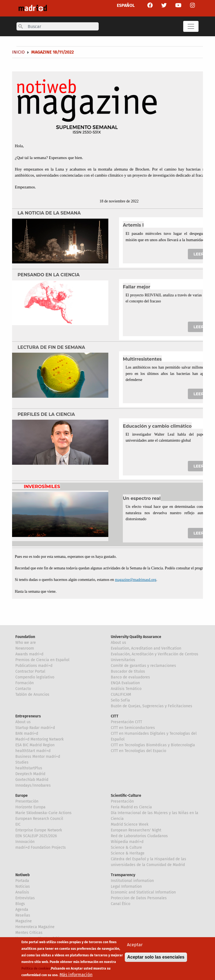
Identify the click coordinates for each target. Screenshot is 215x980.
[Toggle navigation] (191, 26)
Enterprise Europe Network (39, 830)
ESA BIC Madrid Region (35, 745)
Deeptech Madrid (30, 774)
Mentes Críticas (29, 933)
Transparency (123, 875)
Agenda (22, 910)
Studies (22, 762)
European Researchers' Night (136, 830)
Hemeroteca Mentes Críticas (40, 938)
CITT (115, 716)
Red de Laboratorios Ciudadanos (139, 836)
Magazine (24, 921)
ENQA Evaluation (125, 683)
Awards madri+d (29, 654)
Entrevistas (25, 898)
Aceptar (135, 947)
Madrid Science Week (130, 824)
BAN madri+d (27, 733)
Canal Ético (121, 904)
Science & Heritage (128, 853)
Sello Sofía (120, 700)
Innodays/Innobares (33, 785)
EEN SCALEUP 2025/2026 (36, 836)
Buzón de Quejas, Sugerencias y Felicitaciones (152, 706)
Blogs (20, 904)
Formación (25, 683)
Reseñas (23, 915)
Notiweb (22, 875)
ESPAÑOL (126, 5)
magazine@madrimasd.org (136, 580)
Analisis (22, 892)
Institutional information (132, 881)
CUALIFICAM (121, 694)
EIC (18, 824)
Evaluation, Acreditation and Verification (146, 648)
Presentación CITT (126, 722)
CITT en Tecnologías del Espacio (138, 751)
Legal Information (126, 886)
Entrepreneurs (28, 716)
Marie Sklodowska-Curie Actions (43, 813)
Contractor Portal (30, 671)
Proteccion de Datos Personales (139, 898)
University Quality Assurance (136, 637)
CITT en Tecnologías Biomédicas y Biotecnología (153, 745)
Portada (22, 881)
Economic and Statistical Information (143, 892)
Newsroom (25, 648)
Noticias (23, 886)
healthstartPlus (29, 768)
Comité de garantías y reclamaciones (143, 666)
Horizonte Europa (30, 807)
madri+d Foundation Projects (41, 847)
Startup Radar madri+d (35, 728)
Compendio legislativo (35, 677)
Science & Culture (126, 847)
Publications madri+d (34, 666)
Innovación (25, 842)
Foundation (25, 637)
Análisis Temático (126, 689)
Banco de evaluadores (130, 677)
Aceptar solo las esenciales (156, 959)
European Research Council (39, 819)
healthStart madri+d (33, 751)
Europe (22, 796)
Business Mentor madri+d (38, 757)
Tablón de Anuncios (32, 694)
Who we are (26, 643)
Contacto (23, 689)
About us (118, 643)
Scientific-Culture (126, 796)
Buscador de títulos (128, 671)
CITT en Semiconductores (133, 728)
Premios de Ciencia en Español (42, 660)
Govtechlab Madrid (32, 780)
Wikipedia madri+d (127, 842)
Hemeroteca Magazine (35, 927)
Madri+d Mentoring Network (39, 739)
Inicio (18, 52)
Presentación (27, 801)
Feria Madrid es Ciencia (131, 807)
